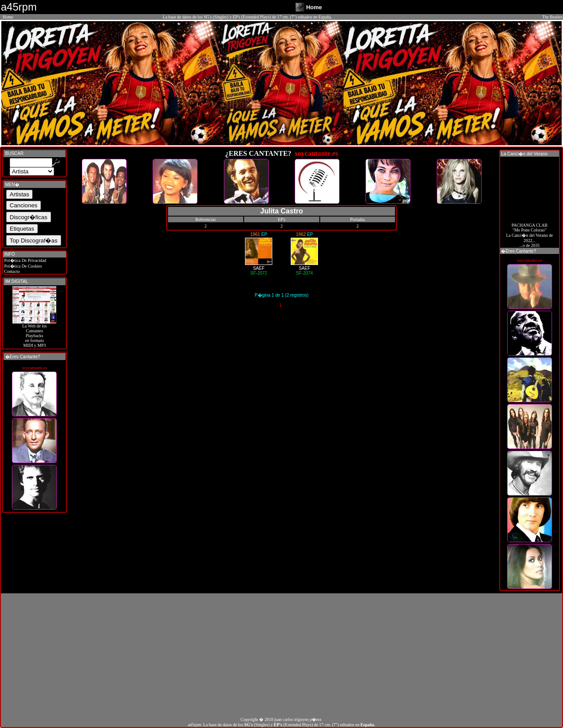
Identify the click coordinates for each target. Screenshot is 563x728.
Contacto (11, 271)
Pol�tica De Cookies (22, 266)
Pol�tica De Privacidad (25, 260)
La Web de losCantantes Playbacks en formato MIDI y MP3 (34, 334)
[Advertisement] (281, 655)
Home (8, 17)
